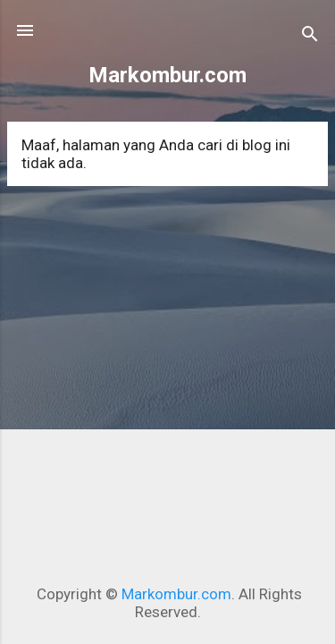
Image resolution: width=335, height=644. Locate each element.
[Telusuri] (310, 36)
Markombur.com (167, 75)
